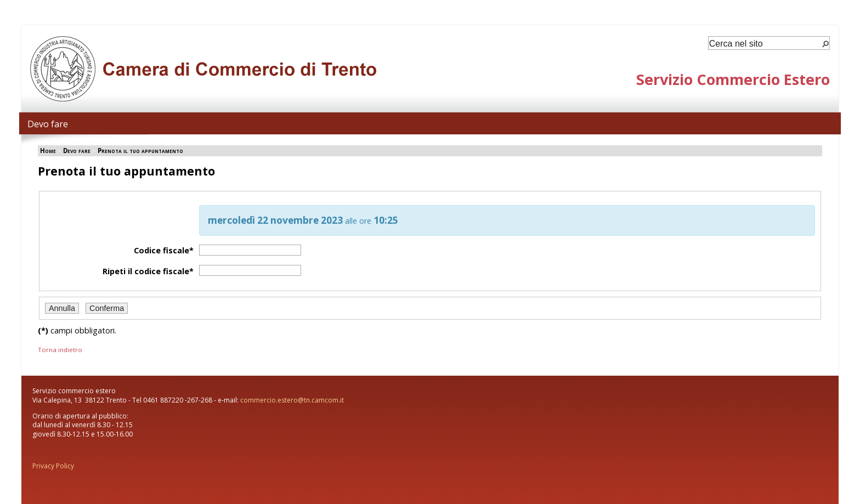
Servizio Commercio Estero (733, 79)
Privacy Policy (53, 466)
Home (48, 151)
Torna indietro (60, 350)
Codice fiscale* (164, 250)
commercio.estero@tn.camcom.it (292, 400)
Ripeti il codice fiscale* (148, 271)
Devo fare (48, 124)
